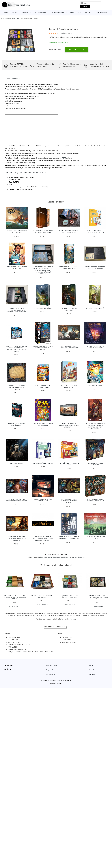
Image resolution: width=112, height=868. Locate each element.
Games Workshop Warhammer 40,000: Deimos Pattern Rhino (69, 425)
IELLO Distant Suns (95, 386)
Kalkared (73, 619)
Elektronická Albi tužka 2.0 (43, 463)
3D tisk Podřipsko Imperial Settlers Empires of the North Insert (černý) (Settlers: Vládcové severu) (43, 270)
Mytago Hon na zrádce (43, 308)
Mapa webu (50, 670)
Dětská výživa (75, 13)
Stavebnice (26, 13)
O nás (91, 666)
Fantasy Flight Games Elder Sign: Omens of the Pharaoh (17, 539)
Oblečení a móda (102, 13)
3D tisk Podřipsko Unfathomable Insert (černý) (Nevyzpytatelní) (17, 310)
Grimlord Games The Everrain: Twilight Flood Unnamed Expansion (43, 539)
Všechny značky (52, 666)
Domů (6, 13)
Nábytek (88, 13)
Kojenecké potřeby (58, 13)
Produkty (7, 19)
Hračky (14, 13)
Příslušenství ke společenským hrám (63, 557)
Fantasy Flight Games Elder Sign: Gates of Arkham (69, 501)
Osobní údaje (51, 674)
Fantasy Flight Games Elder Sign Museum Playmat (17, 387)
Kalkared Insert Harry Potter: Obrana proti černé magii (97, 597)
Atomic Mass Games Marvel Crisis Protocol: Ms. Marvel (43, 348)
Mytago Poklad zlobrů (95, 308)
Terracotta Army (17, 463)
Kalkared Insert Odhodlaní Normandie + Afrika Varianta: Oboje (15, 597)
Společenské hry (41, 13)
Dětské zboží (15, 19)
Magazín (92, 674)
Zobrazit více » (103, 37)
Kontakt (92, 670)
